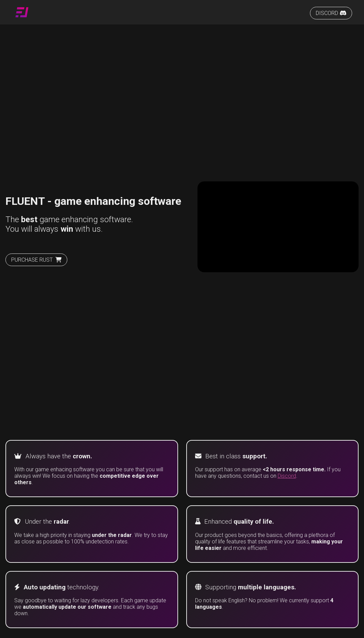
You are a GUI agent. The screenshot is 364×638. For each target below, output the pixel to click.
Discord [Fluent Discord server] (287, 476)
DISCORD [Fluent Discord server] (331, 13)
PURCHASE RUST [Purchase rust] (36, 260)
